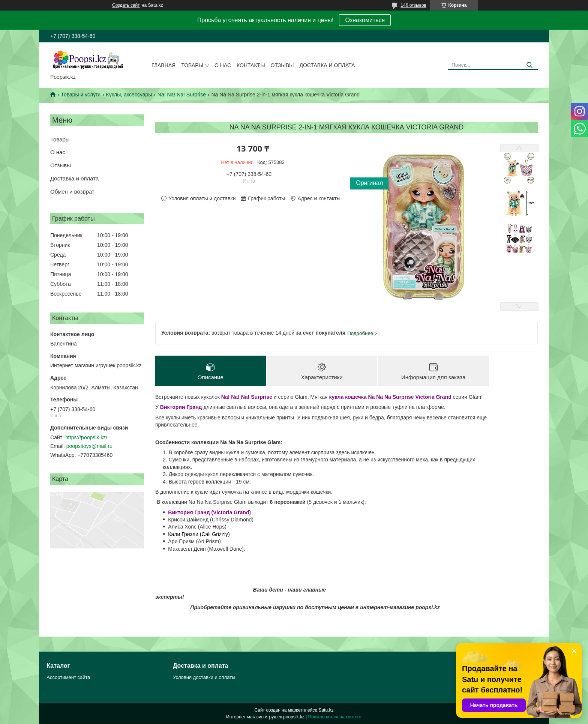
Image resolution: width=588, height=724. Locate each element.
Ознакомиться (365, 20)
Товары (192, 65)
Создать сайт (126, 5)
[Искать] (529, 65)
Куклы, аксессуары (129, 95)
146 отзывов (413, 5)
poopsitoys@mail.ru (89, 446)
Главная (163, 65)
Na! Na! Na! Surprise (182, 95)
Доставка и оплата (327, 65)
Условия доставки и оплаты (204, 677)
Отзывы (282, 65)
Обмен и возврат (72, 192)
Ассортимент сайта (68, 677)
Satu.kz (326, 710)
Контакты (251, 65)
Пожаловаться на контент (335, 717)
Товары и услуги (81, 95)
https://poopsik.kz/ (86, 437)
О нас (223, 65)
